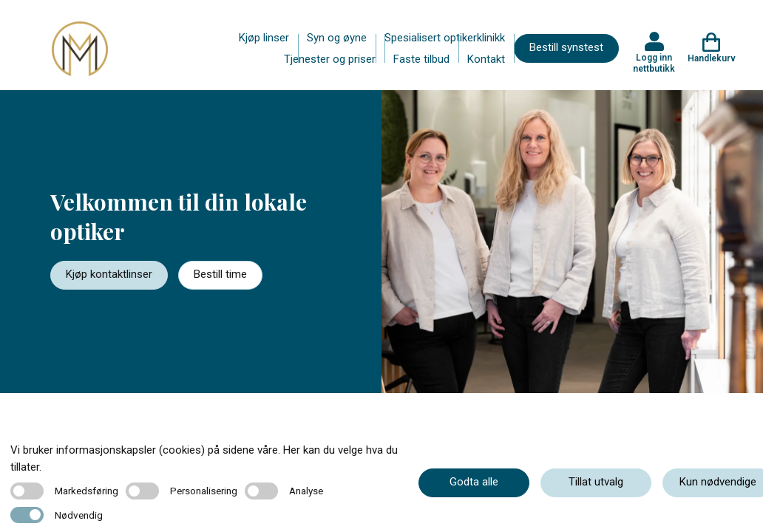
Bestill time (220, 274)
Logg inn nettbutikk (654, 63)
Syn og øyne (337, 38)
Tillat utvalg (596, 482)
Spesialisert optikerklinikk (445, 38)
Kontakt (486, 59)
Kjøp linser (264, 38)
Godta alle (474, 482)
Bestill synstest (566, 47)
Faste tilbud (421, 59)
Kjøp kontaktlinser (109, 274)
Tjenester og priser (330, 59)
